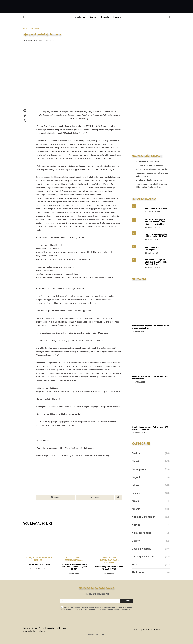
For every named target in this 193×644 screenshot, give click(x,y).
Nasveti (70, 558)
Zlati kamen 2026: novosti (39, 564)
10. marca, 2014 (30, 40)
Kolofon (41, 631)
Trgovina (117, 17)
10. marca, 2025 (152, 268)
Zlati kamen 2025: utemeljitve (149, 180)
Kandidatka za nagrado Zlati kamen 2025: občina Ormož (150, 378)
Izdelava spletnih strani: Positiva (147, 629)
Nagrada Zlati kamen (43, 558)
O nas (34, 628)
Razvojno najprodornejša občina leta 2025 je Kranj (109, 568)
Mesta (135, 501)
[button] (169, 17)
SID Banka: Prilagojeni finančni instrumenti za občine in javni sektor (74, 567)
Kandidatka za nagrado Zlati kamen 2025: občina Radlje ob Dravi (151, 185)
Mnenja (136, 509)
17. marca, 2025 (72, 573)
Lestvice (137, 493)
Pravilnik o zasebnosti (48, 628)
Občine (78, 558)
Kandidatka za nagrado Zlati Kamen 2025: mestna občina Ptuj (150, 327)
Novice (93, 17)
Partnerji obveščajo (74, 560)
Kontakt (27, 628)
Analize (136, 453)
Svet (134, 565)
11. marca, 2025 (107, 573)
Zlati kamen (80, 17)
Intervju (35, 29)
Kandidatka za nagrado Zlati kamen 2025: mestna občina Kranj (150, 428)
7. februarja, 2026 (38, 569)
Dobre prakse (139, 469)
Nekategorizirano (142, 533)
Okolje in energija (142, 549)
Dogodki (105, 17)
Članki (26, 29)
